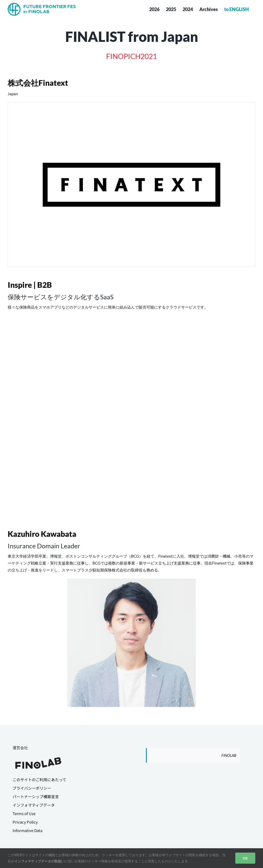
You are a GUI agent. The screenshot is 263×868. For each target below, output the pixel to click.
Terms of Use (24, 813)
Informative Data (27, 830)
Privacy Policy (25, 822)
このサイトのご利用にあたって (39, 780)
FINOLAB (229, 755)
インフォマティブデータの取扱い (39, 861)
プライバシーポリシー (32, 788)
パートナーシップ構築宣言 (36, 797)
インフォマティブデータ (34, 805)
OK (245, 858)
